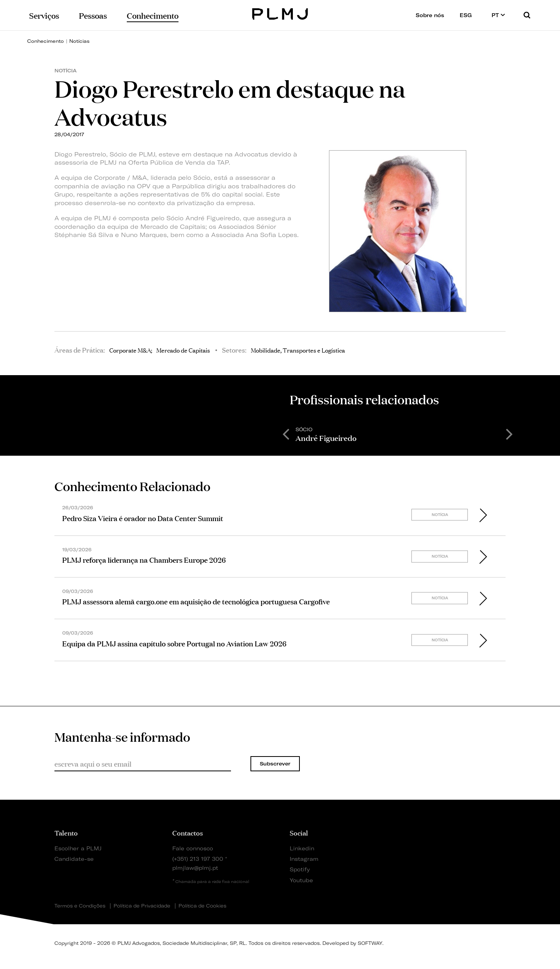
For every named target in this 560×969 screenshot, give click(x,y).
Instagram (304, 859)
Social (299, 832)
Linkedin (302, 848)
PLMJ (280, 13)
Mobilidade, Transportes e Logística (298, 350)
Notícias (79, 41)
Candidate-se (74, 859)
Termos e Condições (80, 906)
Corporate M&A (130, 350)
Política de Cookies (202, 906)
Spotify (300, 869)
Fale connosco (193, 848)
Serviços (44, 15)
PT (498, 15)
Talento (66, 832)
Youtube (301, 880)
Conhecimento (45, 41)
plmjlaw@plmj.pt (195, 868)
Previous (286, 434)
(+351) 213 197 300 (198, 859)
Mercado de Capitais (183, 350)
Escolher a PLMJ (78, 848)
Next (509, 434)
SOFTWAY (370, 943)
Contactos (188, 832)
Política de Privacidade (142, 906)
